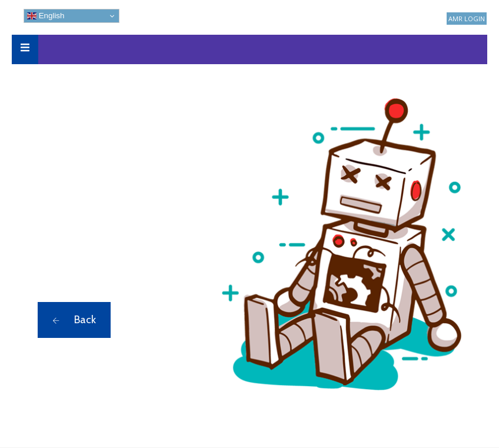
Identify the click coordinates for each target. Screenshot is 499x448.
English (46, 16)
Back (74, 320)
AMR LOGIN (467, 19)
